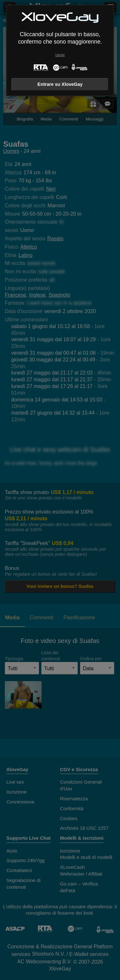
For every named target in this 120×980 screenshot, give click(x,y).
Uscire (60, 55)
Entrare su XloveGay (60, 84)
